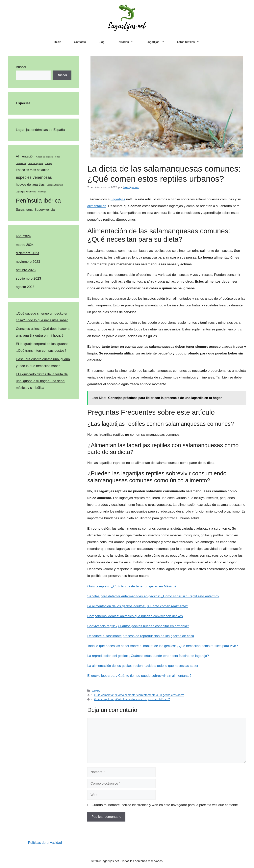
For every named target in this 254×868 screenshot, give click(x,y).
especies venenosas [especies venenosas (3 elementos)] (34, 177)
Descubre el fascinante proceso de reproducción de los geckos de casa (141, 636)
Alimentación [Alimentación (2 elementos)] (25, 156)
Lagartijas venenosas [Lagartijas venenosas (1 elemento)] (26, 192)
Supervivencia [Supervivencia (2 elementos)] (45, 210)
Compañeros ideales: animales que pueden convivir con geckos (135, 616)
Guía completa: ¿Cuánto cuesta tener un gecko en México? (132, 586)
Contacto (80, 42)
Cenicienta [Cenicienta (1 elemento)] (21, 163)
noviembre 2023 (28, 262)
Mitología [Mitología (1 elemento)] (42, 192)
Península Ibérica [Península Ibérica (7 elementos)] (38, 200)
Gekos (96, 691)
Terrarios (129, 42)
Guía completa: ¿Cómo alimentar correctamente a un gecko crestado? (139, 695)
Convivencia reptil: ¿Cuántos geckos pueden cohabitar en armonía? (138, 626)
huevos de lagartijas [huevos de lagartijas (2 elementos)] (30, 184)
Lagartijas (159, 42)
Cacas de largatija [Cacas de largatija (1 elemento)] (45, 157)
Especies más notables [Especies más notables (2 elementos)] (32, 170)
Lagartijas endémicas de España (40, 130)
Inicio (58, 42)
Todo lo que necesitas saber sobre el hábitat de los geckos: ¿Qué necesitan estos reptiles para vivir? (163, 646)
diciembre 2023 (27, 253)
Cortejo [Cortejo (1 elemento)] (48, 163)
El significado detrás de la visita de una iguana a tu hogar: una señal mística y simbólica (42, 381)
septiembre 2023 (28, 279)
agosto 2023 (25, 287)
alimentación (97, 206)
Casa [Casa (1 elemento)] (58, 157)
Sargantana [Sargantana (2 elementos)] (24, 210)
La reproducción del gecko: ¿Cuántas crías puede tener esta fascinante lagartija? (148, 656)
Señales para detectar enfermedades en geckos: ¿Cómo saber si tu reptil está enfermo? (153, 596)
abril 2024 (23, 236)
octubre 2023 (26, 270)
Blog (102, 42)
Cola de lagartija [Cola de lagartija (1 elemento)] (35, 163)
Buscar (21, 67)
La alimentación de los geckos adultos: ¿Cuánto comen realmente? (138, 606)
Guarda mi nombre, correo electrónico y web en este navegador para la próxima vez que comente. (165, 805)
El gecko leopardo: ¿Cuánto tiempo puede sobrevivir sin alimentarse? (139, 676)
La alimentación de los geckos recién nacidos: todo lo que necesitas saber (143, 666)
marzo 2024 (25, 245)
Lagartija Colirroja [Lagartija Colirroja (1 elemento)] (55, 185)
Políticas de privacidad (45, 843)
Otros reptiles (191, 42)
